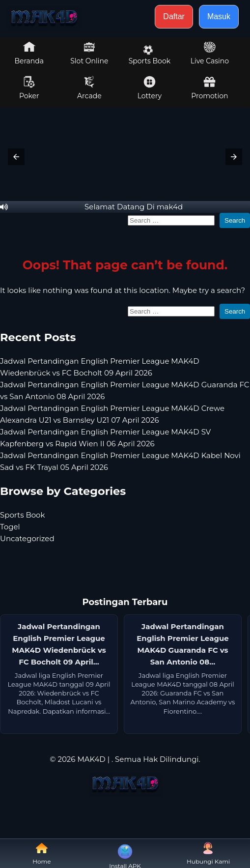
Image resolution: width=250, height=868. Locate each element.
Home (42, 854)
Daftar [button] (174, 16)
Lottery (150, 88)
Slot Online (89, 53)
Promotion (209, 88)
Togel (10, 527)
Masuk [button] (219, 16)
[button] (16, 157)
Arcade (89, 88)
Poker (29, 88)
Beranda (29, 53)
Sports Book (150, 55)
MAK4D (91, 759)
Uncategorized (27, 538)
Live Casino (210, 53)
